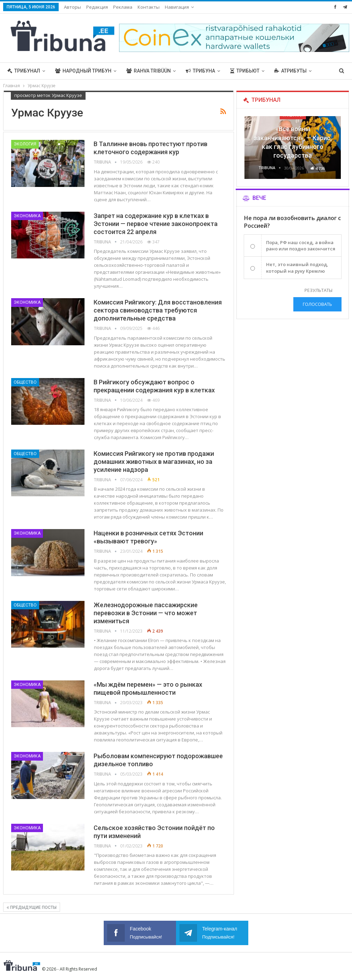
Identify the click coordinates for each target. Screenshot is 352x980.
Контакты (149, 7)
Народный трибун (83, 71)
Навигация (177, 7)
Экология (25, 144)
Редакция (97, 7)
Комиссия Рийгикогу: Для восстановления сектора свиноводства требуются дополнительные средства (158, 310)
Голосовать (317, 304)
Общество (25, 382)
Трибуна (200, 71)
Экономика (27, 216)
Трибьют (245, 71)
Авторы (72, 7)
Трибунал (24, 71)
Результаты (318, 290)
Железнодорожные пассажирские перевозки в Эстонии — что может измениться (146, 613)
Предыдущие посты (32, 907)
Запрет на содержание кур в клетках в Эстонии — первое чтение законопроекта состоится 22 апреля (156, 224)
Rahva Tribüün (149, 71)
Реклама (123, 7)
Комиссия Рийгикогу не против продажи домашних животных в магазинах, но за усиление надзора (154, 462)
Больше (285, 71)
